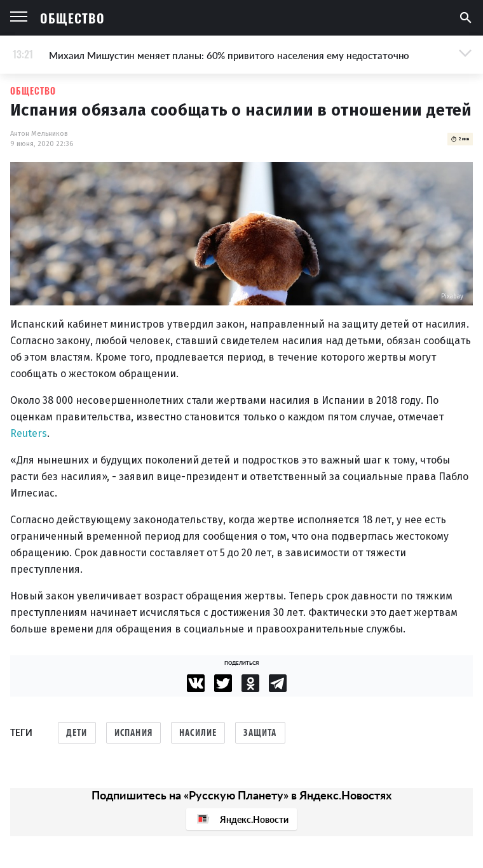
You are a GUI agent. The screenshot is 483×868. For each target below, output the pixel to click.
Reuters (29, 433)
